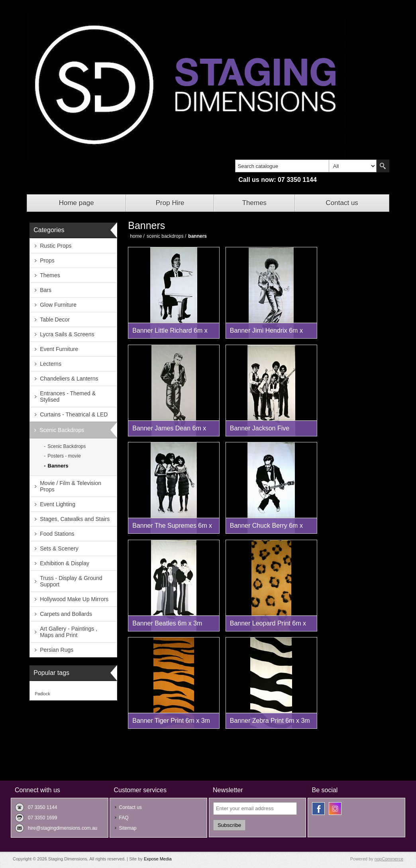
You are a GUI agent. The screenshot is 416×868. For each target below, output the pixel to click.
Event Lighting (58, 504)
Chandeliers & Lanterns (69, 379)
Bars (46, 290)
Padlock (42, 694)
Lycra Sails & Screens (67, 334)
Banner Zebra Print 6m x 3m (270, 721)
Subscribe (229, 825)
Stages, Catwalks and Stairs (75, 519)
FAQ (124, 818)
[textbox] (282, 166)
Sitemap (128, 828)
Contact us (342, 203)
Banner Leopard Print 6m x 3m (268, 625)
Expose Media (158, 859)
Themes (254, 203)
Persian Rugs (57, 650)
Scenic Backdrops (62, 430)
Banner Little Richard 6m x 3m (170, 333)
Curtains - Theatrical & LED (74, 414)
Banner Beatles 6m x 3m (167, 623)
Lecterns (51, 364)
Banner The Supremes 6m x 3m (172, 528)
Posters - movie (64, 456)
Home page (77, 203)
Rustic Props (56, 246)
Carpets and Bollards (66, 614)
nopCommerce (389, 859)
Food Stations (57, 534)
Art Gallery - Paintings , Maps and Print (69, 632)
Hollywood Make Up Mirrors (74, 599)
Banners (58, 466)
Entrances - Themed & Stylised (68, 397)
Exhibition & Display (65, 563)
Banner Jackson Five (260, 428)
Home (136, 236)
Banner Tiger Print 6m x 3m (171, 721)
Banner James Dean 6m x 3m (169, 430)
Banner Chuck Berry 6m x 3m (266, 528)
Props (47, 260)
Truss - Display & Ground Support (71, 581)
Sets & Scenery (59, 548)
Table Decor (55, 320)
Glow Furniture (58, 305)
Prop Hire (170, 203)
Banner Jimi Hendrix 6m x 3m (266, 333)
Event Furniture (59, 349)
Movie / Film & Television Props (71, 486)
